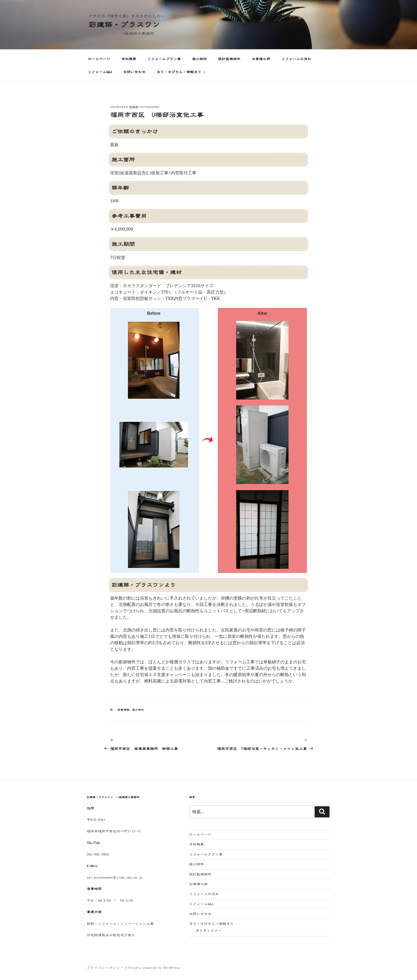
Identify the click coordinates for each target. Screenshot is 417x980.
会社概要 (129, 59)
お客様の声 (261, 59)
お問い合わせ (134, 72)
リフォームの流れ (296, 59)
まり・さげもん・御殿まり (182, 72)
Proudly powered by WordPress (154, 968)
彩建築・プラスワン (124, 25)
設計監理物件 (229, 59)
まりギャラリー (208, 931)
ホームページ (99, 59)
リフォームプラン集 (164, 59)
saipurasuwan (149, 107)
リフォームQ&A (100, 72)
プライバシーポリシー (105, 968)
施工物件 (199, 59)
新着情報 (123, 710)
